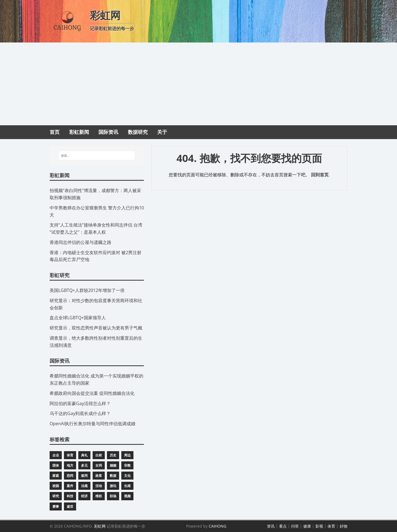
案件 (70, 486)
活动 (99, 486)
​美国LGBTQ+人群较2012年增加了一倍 (87, 290)
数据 (113, 476)
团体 (56, 465)
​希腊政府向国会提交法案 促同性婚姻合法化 (92, 393)
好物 (344, 526)
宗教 (127, 465)
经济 (84, 496)
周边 (127, 455)
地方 (70, 465)
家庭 (56, 476)
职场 (113, 496)
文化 (127, 476)
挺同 (84, 476)
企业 (56, 455)
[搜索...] (97, 156)
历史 (113, 455)
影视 (319, 526)
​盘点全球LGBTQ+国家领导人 (78, 318)
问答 (295, 526)
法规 (84, 486)
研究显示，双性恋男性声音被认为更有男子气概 (96, 328)
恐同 (70, 476)
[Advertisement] (198, 84)
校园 (56, 486)
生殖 (127, 486)
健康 (307, 526)
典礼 (84, 455)
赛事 (56, 506)
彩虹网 (100, 526)
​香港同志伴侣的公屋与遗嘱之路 (81, 242)
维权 (99, 496)
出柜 (99, 455)
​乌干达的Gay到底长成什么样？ (80, 413)
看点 (283, 526)
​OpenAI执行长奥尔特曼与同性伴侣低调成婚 (92, 424)
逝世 (70, 506)
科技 (70, 496)
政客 (99, 476)
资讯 (271, 526)
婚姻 (113, 465)
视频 (127, 496)
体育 (70, 455)
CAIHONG (218, 526)
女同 (99, 465)
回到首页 (320, 175)
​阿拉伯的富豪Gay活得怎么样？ (80, 403)
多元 (84, 465)
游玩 (113, 486)
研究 (56, 496)
